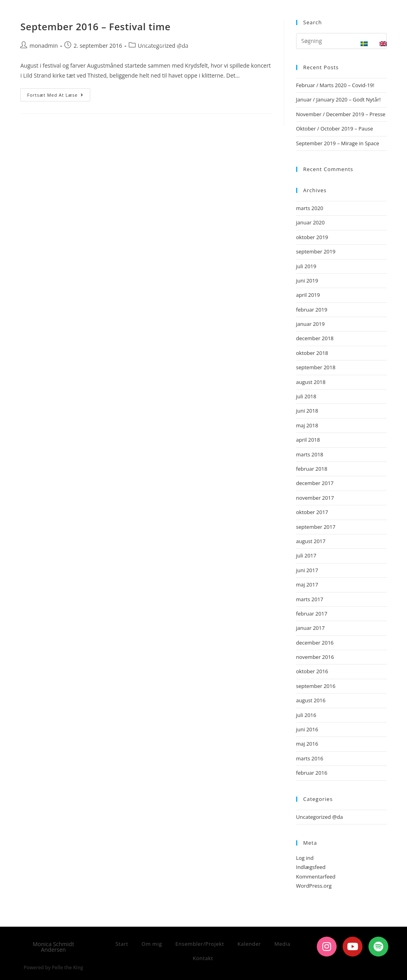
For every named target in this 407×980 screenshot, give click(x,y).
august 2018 (311, 382)
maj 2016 (307, 744)
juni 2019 (307, 281)
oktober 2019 (312, 237)
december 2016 (315, 643)
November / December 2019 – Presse (341, 114)
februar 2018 (312, 469)
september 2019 (316, 251)
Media (282, 944)
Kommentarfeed (316, 877)
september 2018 (316, 367)
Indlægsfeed (311, 867)
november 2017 (315, 498)
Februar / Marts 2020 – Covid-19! (335, 85)
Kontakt (203, 958)
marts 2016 (310, 758)
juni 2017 (307, 570)
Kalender (249, 944)
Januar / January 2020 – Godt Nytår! (338, 99)
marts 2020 (310, 208)
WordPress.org (314, 886)
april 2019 (308, 295)
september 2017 (316, 527)
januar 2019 (310, 324)
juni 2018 (307, 411)
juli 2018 (306, 396)
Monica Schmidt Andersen (78, 15)
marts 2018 (310, 454)
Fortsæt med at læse (59, 93)
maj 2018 (307, 425)
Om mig (152, 944)
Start (122, 944)
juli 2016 (306, 715)
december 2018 (315, 338)
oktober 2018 (312, 353)
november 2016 (315, 657)
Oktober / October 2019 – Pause (335, 129)
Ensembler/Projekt (200, 944)
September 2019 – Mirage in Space (338, 143)
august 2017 (311, 541)
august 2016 (311, 700)
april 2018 (308, 440)
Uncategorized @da (320, 817)
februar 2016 (312, 773)
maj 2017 (307, 584)
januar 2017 (310, 628)
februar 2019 (312, 310)
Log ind (305, 858)
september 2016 (316, 686)
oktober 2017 (312, 512)
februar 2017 (312, 614)
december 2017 (315, 483)
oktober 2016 (312, 671)
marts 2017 (310, 599)
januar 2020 (310, 222)
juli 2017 (306, 555)
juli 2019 (306, 266)
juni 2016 (307, 729)
